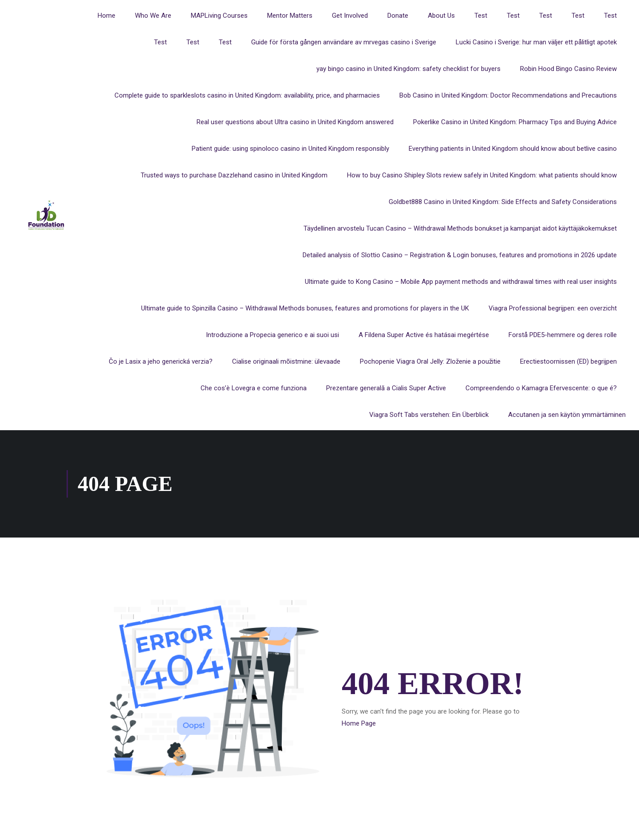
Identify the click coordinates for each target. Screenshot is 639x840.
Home (106, 16)
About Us (441, 16)
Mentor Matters (290, 16)
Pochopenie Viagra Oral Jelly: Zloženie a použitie (430, 361)
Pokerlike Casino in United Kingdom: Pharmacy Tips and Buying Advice (515, 122)
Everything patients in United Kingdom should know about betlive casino (513, 149)
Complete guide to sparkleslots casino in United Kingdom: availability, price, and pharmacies (247, 95)
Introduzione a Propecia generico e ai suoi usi (272, 335)
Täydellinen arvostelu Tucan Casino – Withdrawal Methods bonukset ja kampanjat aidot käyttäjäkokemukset (460, 228)
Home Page (359, 724)
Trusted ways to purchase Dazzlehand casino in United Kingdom (234, 175)
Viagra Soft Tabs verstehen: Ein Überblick (429, 415)
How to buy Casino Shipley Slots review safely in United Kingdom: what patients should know (482, 175)
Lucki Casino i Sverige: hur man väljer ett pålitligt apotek (536, 42)
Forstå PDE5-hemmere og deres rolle (563, 335)
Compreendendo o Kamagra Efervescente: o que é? (541, 388)
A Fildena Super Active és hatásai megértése (424, 335)
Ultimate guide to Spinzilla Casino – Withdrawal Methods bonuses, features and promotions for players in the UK (305, 308)
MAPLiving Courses (219, 16)
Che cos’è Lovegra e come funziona (254, 388)
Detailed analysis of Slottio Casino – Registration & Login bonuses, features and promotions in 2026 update (460, 255)
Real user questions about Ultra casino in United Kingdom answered (295, 122)
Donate (398, 16)
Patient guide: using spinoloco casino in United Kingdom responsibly (290, 149)
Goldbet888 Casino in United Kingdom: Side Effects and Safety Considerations (503, 202)
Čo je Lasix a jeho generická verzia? (161, 361)
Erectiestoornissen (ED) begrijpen (568, 361)
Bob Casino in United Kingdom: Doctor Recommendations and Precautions (508, 95)
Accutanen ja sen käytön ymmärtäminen (567, 415)
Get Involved (350, 16)
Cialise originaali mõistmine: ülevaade (286, 361)
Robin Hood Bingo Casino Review (568, 69)
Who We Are (153, 16)
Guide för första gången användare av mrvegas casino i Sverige (344, 42)
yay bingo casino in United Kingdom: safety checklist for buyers (408, 69)
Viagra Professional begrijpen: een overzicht (553, 308)
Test (481, 16)
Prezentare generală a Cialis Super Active (386, 388)
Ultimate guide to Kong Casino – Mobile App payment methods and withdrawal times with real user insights (461, 282)
